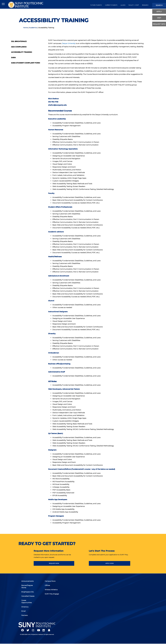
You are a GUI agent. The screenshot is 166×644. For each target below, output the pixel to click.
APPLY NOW (110, 563)
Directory (25, 607)
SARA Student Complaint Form (26, 63)
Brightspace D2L (28, 592)
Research (145, 5)
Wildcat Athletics (51, 590)
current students (111, 5)
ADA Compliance (19, 47)
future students (96, 5)
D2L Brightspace (19, 41)
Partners (25, 615)
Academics (33, 28)
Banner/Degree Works (27, 587)
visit (159, 18)
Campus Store (50, 582)
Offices (47, 586)
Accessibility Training (22, 52)
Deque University (69, 43)
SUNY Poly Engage (52, 594)
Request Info (159, 24)
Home (25, 28)
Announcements (28, 582)
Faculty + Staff (134, 5)
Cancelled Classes (28, 596)
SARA (13, 58)
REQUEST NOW (54, 563)
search (159, 5)
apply (159, 12)
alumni (123, 5)
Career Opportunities (27, 601)
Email (24, 611)
